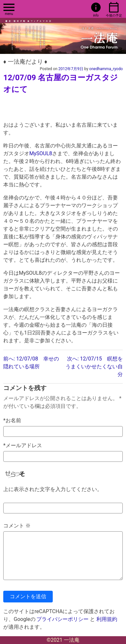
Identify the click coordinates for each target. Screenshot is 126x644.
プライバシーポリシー (63, 619)
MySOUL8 (41, 153)
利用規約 (107, 619)
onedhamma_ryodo (106, 69)
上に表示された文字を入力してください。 (53, 489)
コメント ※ (17, 526)
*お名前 (12, 420)
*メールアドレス (23, 445)
